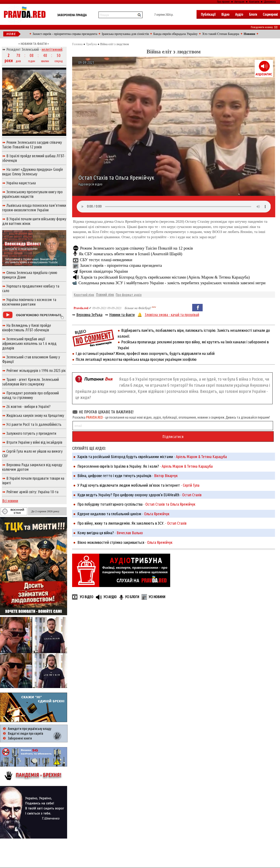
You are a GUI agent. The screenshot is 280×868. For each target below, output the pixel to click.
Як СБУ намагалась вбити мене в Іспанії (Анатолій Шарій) (130, 254)
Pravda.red (81, 308)
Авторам (239, 2)
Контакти (254, 2)
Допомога (270, 2)
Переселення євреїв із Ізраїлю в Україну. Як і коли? (118, 466)
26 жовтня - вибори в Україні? (28, 406)
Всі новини (10, 501)
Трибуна (91, 44)
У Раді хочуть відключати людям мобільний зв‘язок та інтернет (129, 485)
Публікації (208, 14)
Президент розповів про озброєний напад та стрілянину (31, 395)
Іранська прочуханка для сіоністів (125, 34)
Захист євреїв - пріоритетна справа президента (65, 34)
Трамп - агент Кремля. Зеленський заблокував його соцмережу (31, 382)
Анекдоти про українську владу (30, 729)
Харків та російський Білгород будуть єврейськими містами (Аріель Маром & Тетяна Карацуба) (165, 277)
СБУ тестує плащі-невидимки (106, 260)
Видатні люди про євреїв (25, 733)
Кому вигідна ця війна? (96, 533)
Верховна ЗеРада (89, 315)
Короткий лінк (84, 295)
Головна (77, 44)
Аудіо (239, 14)
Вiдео (225, 14)
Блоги (253, 14)
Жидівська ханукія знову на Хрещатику (35, 415)
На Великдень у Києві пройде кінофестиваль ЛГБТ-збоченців (27, 328)
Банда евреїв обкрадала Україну (176, 34)
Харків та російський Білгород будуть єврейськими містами (125, 457)
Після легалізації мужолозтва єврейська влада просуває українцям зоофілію (136, 359)
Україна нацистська (21, 183)
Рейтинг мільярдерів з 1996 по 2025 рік (36, 370)
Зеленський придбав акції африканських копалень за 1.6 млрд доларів (29, 343)
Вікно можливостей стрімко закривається (111, 542)
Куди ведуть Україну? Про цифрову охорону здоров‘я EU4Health (128, 495)
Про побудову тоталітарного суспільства (110, 504)
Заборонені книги (20, 738)
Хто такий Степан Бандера (221, 34)
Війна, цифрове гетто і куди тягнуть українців (114, 476)
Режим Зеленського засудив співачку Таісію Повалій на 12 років (136, 248)
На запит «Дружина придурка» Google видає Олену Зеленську (33, 172)
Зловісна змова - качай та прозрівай (172, 315)
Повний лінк (105, 294)
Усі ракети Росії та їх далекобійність (34, 424)
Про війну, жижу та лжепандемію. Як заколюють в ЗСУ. (121, 523)
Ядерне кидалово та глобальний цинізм (109, 514)
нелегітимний (52, 49)
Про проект (223, 2)
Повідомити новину (264, 27)
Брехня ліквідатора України (104, 271)
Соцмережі (270, 14)
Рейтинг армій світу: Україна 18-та (32, 492)
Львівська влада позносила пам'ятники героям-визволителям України (34, 208)
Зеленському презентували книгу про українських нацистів (32, 194)
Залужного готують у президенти (31, 433)
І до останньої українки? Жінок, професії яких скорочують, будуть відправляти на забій (145, 353)
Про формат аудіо (129, 295)
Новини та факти (122, 315)
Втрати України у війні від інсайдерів (34, 442)
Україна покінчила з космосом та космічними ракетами (29, 302)
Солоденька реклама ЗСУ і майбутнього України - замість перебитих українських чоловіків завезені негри (172, 283)
